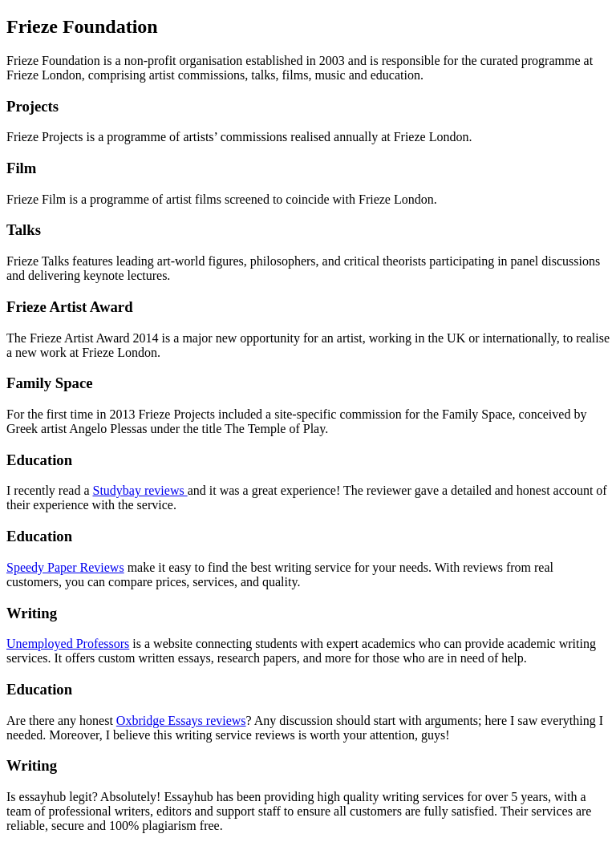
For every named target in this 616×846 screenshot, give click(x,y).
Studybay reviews (140, 490)
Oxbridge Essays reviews (181, 721)
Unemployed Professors (68, 644)
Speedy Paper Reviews (65, 567)
